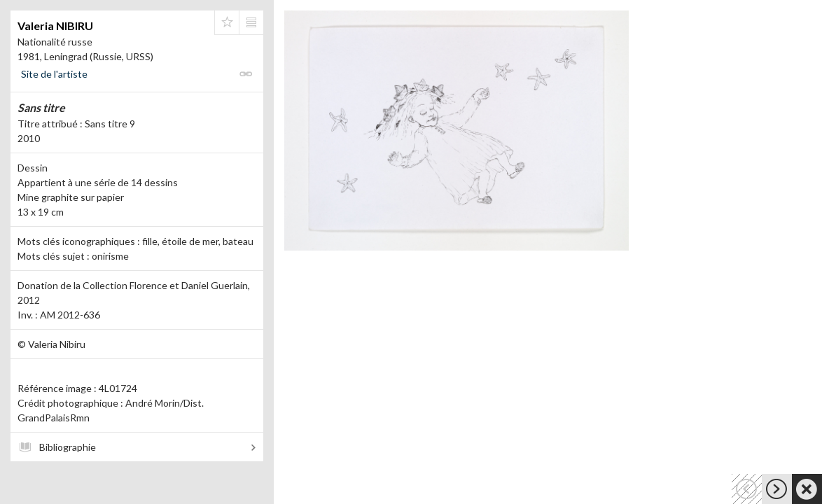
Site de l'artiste (54, 74)
